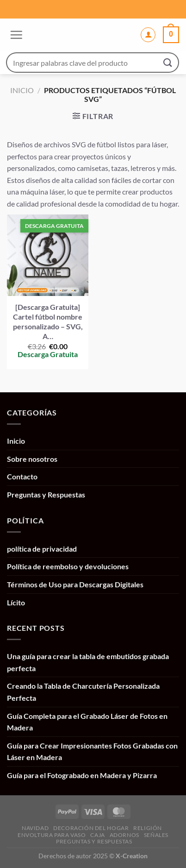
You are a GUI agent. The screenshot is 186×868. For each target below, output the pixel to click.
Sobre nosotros (32, 459)
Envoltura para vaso (52, 835)
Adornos (124, 835)
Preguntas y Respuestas (46, 494)
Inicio (22, 90)
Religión (148, 828)
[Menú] (15, 35)
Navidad (35, 828)
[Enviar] (168, 62)
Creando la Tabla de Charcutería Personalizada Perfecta (83, 692)
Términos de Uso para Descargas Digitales (75, 584)
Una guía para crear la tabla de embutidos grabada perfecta (88, 662)
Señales (156, 835)
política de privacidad (42, 549)
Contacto (22, 476)
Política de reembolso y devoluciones (68, 566)
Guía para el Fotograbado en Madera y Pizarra (82, 775)
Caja (97, 835)
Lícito (16, 602)
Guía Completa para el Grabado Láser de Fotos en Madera (87, 722)
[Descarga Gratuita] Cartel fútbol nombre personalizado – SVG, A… (48, 321)
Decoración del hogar (91, 828)
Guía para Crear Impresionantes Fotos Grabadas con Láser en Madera (92, 752)
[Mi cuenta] (148, 35)
